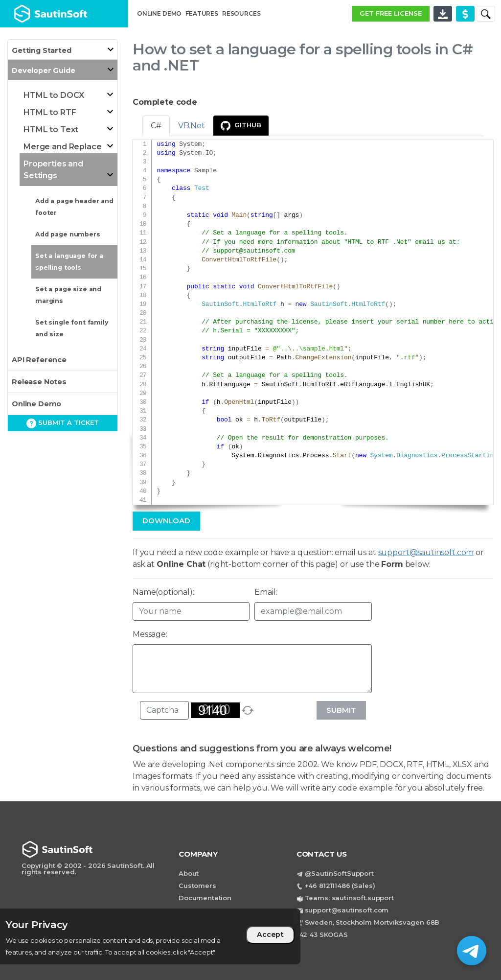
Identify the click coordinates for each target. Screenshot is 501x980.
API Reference (39, 360)
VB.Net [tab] (192, 126)
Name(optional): (163, 592)
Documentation (205, 898)
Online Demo (36, 404)
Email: (266, 592)
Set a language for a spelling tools (69, 262)
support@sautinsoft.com (254, 251)
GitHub (241, 126)
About (189, 873)
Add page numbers (68, 234)
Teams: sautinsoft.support (349, 898)
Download (166, 521)
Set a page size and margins (68, 295)
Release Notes (39, 382)
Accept (270, 934)
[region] (150, 936)
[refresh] (248, 710)
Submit (341, 710)
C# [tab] (156, 126)
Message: (150, 634)
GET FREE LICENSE (391, 13)
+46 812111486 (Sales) (340, 886)
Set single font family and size (72, 328)
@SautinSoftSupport (339, 873)
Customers (197, 886)
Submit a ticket (63, 423)
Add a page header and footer (74, 207)
